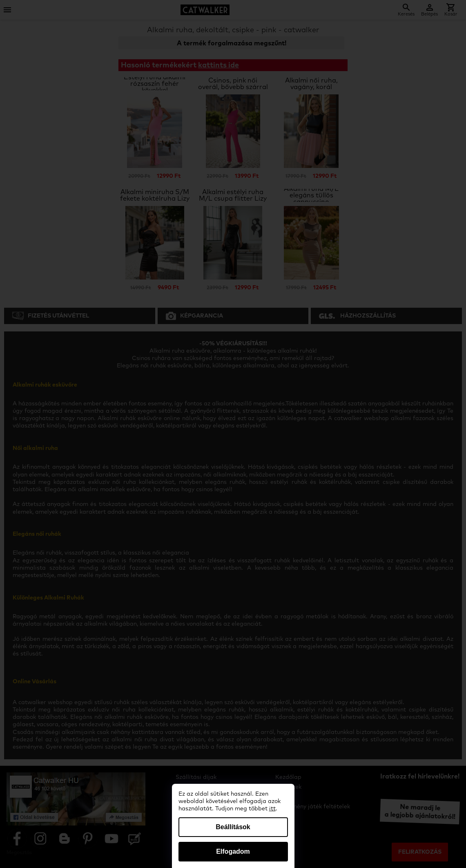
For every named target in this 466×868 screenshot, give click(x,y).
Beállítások (233, 827)
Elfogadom (233, 851)
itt (272, 809)
